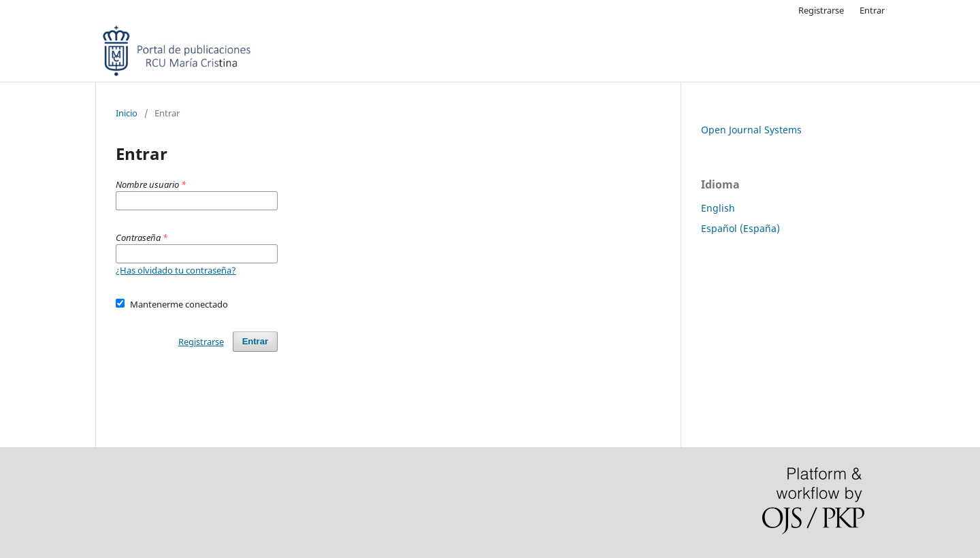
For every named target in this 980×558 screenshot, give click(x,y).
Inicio (127, 113)
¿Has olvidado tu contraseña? (176, 270)
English (718, 208)
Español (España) (740, 228)
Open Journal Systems (751, 130)
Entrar (872, 10)
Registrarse (821, 10)
